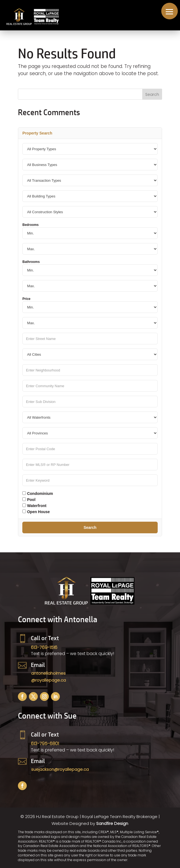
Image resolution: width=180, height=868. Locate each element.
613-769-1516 (44, 647)
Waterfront (34, 506)
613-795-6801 (45, 744)
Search (90, 527)
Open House (36, 512)
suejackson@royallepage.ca (60, 769)
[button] (170, 11)
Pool (29, 500)
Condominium (38, 494)
